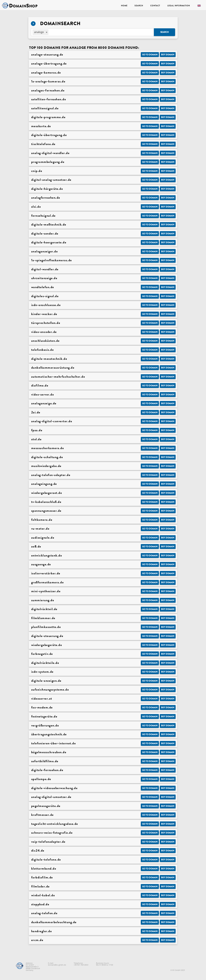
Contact (155, 6)
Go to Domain (150, 55)
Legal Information (179, 6)
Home (124, 6)
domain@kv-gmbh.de (57, 965)
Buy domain (168, 55)
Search (139, 6)
